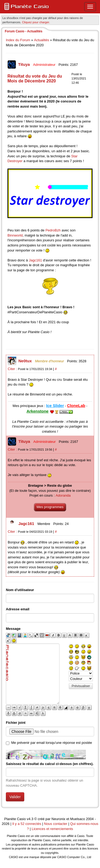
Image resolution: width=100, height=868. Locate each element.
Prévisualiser (81, 686)
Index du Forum (18, 40)
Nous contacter (56, 824)
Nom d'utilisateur (20, 590)
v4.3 (30, 819)
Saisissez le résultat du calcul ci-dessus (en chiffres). (50, 764)
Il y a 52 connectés (27, 824)
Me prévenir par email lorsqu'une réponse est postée (52, 743)
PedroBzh (53, 230)
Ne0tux (26, 361)
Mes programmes (50, 507)
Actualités (42, 40)
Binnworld (15, 235)
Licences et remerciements (52, 829)
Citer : (13, 369)
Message (13, 629)
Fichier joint (16, 723)
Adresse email (18, 609)
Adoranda (63, 495)
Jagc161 (35, 260)
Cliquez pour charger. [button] (36, 22)
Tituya (25, 64)
